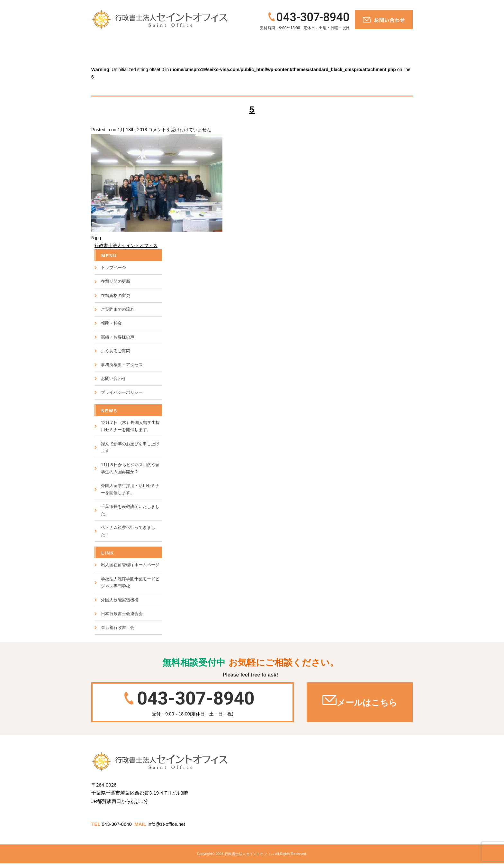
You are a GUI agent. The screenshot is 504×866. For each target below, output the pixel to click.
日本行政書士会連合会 (122, 614)
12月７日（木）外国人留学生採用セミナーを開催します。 (130, 426)
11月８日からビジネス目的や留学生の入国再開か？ (130, 468)
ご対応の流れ (152, 44)
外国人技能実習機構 (120, 600)
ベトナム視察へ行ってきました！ (128, 531)
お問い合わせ (385, 44)
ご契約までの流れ (118, 309)
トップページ (111, 44)
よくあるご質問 (280, 44)
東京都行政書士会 (118, 627)
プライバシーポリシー (122, 392)
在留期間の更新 (116, 281)
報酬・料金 (193, 44)
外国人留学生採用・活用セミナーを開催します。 (130, 489)
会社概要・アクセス (329, 44)
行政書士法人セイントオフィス (126, 245)
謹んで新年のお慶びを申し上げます (130, 447)
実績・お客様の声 (235, 44)
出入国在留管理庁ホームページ (130, 565)
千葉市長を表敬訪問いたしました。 (130, 510)
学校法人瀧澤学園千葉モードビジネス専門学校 (130, 582)
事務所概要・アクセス (122, 365)
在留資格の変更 (116, 295)
